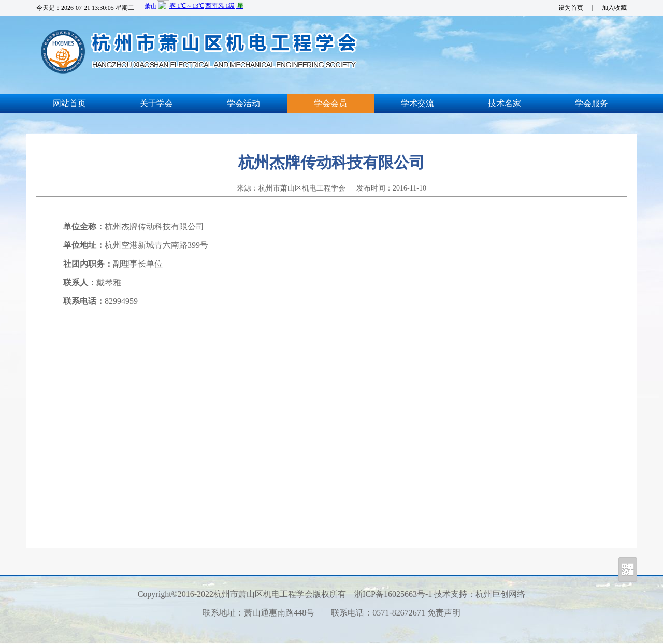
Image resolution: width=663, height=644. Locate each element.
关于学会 (156, 103)
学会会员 (330, 103)
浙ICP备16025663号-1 (393, 594)
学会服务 (592, 103)
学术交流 (417, 103)
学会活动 (243, 103)
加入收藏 (614, 8)
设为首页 (571, 8)
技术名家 (505, 103)
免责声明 (444, 613)
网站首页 (69, 103)
